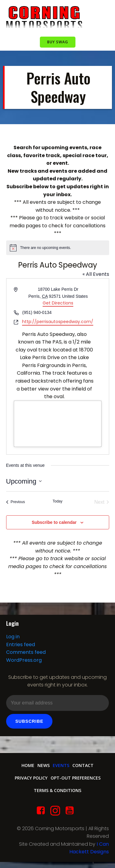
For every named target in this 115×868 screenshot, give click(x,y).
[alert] (58, 248)
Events (61, 765)
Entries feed (21, 645)
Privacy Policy (31, 778)
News (44, 765)
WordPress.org (24, 660)
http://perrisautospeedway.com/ (58, 322)
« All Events (96, 274)
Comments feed (26, 652)
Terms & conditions (57, 790)
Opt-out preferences (76, 778)
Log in (13, 637)
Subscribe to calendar (54, 522)
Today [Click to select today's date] (57, 501)
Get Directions (58, 303)
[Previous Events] (16, 502)
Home (28, 765)
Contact (83, 765)
